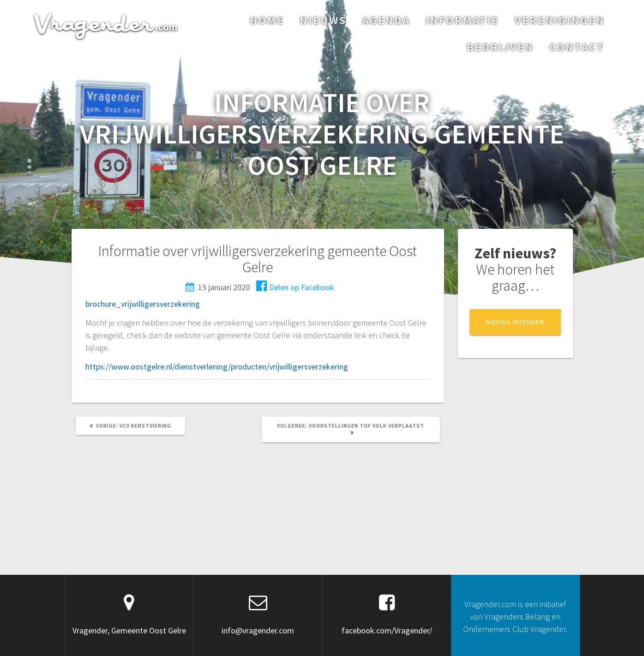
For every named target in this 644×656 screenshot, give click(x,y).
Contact (577, 47)
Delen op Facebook (295, 287)
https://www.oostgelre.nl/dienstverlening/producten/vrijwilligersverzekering (217, 367)
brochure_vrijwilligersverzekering (143, 304)
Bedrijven (500, 47)
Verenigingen (560, 20)
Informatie (462, 20)
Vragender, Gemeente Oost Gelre (129, 630)
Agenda (386, 20)
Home (267, 20)
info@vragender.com (258, 630)
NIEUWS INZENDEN (515, 322)
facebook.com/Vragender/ (387, 630)
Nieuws (323, 20)
